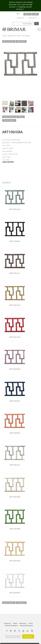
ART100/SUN (15, 561)
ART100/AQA (15, 209)
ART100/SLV (15, 465)
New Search (21, 41)
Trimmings (12, 36)
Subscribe (28, 636)
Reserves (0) (33, 18)
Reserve (20, 117)
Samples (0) (20, 18)
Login (35, 14)
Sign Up (27, 14)
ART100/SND (15, 497)
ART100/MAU (15, 369)
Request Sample (9, 117)
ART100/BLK (15, 241)
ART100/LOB (15, 337)
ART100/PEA (15, 433)
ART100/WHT (15, 593)
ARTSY (19, 36)
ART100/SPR (15, 529)
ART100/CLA (15, 273)
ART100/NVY (15, 401)
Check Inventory (9, 120)
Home (4, 36)
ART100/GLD (15, 305)
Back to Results (9, 41)
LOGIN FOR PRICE (8, 162)
